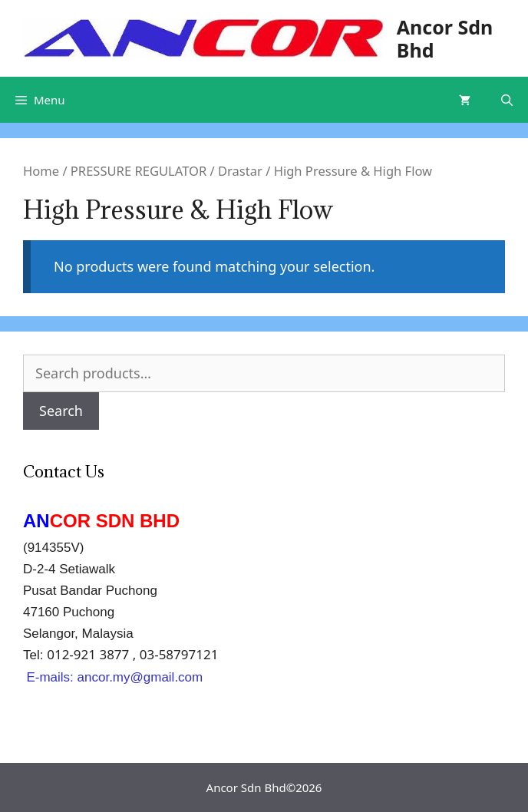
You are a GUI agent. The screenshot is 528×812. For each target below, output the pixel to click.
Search (61, 411)
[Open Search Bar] (507, 100)
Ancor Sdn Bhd (445, 38)
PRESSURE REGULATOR (139, 171)
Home (41, 171)
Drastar (240, 171)
